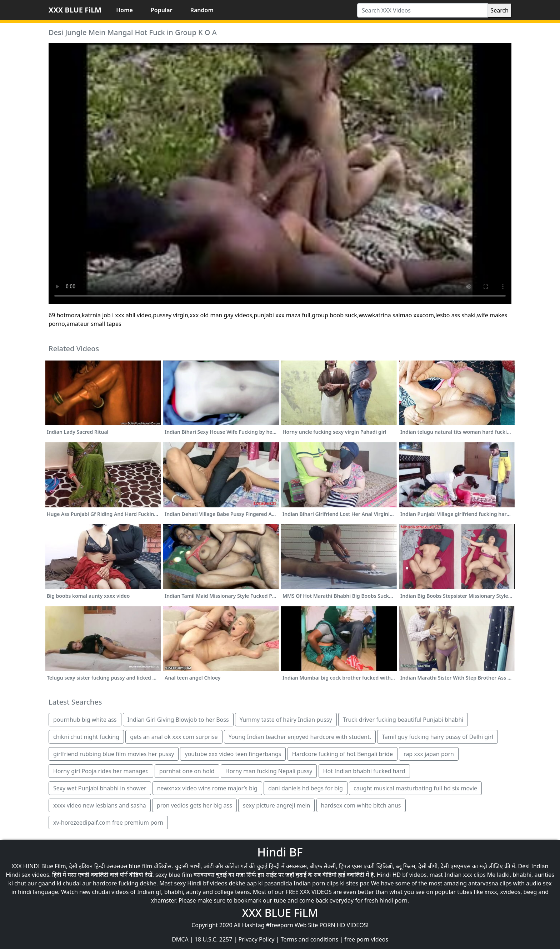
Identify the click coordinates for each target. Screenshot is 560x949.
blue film (141, 866)
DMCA (180, 939)
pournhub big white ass (85, 720)
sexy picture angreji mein (276, 805)
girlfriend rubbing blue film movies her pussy (114, 754)
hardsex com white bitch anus (361, 805)
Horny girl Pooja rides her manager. (101, 771)
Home (124, 10)
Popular (162, 10)
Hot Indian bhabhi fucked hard (364, 771)
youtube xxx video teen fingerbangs (233, 754)
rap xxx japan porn (429, 754)
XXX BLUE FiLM (75, 10)
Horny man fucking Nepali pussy (269, 771)
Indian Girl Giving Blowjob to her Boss (178, 720)
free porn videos (366, 939)
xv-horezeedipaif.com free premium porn (108, 823)
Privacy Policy (257, 939)
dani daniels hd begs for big (306, 788)
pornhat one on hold (187, 771)
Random (202, 10)
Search (499, 10)
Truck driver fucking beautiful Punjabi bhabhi (403, 720)
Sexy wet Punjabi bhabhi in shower (100, 788)
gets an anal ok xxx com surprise (174, 737)
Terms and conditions (309, 939)
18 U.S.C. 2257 (214, 939)
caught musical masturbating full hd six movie (415, 788)
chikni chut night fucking (86, 737)
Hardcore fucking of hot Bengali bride (342, 754)
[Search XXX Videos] (422, 10)
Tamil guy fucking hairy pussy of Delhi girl (437, 737)
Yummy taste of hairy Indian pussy (286, 720)
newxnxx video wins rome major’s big (207, 788)
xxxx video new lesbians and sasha (100, 805)
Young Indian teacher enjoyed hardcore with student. (300, 737)
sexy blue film (174, 875)
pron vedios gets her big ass (194, 805)
